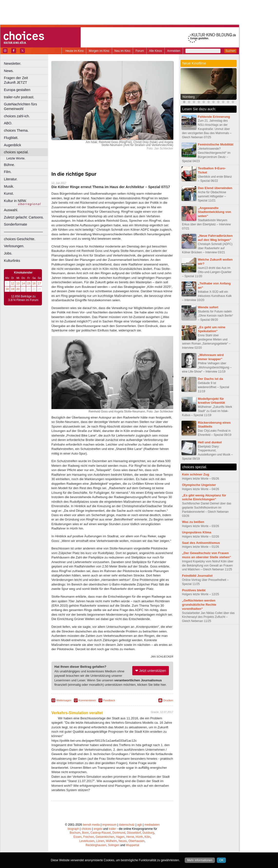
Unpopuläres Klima (197, 532)
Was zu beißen (193, 522)
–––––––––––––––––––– (23, 232)
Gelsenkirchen (105, 837)
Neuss (123, 841)
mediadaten (152, 825)
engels (98, 829)
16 (34, 283)
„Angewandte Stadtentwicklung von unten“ (214, 212)
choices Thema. (16, 130)
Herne (130, 837)
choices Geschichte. (20, 239)
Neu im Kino (122, 51)
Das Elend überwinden (215, 188)
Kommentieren (87, 700)
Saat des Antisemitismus (201, 543)
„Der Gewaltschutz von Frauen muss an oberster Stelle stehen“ (207, 555)
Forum (140, 51)
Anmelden (174, 51)
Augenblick (12, 145)
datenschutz (127, 825)
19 (13, 289)
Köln (147, 837)
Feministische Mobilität (216, 144)
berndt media (91, 825)
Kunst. (9, 193)
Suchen (230, 51)
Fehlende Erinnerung (214, 117)
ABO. (8, 123)
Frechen (89, 837)
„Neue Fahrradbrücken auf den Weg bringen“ (215, 238)
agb (140, 825)
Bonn (86, 833)
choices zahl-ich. (17, 116)
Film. (8, 172)
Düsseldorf (134, 833)
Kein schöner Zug (196, 474)
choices (86, 829)
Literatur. (11, 179)
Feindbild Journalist (197, 576)
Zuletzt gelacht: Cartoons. (24, 217)
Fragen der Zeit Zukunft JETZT (26, 80)
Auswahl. (11, 210)
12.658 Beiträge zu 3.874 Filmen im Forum (23, 298)
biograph (73, 829)
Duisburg (148, 833)
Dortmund (119, 833)
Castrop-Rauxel (101, 833)
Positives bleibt (194, 590)
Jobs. (8, 253)
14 (23, 283)
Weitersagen (64, 700)
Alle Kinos (156, 51)
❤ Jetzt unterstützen (151, 671)
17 (39, 283)
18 (7, 289)
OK (221, 860)
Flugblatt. (11, 138)
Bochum (75, 833)
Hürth (139, 837)
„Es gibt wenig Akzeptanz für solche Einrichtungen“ (204, 497)
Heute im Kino (74, 51)
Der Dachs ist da (210, 379)
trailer (112, 829)
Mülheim (111, 841)
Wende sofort (208, 307)
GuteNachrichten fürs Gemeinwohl (20, 106)
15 (29, 283)
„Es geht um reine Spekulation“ (212, 329)
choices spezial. (16, 152)
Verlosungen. (14, 246)
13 (18, 283)
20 (18, 289)
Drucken (168, 700)
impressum (110, 825)
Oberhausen (136, 841)
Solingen (114, 845)
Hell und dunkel (210, 442)
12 (13, 283)
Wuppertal (133, 845)
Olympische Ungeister (199, 485)
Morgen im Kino (99, 51)
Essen (78, 837)
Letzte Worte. (16, 158)
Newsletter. (13, 64)
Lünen (100, 841)
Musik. (9, 186)
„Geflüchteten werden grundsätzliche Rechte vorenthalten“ (199, 605)
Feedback (109, 700)
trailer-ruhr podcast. (19, 97)
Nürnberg (189, 97)
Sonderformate (15, 224)
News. (9, 71)
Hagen (120, 837)
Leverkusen (87, 841)
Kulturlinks (12, 261)
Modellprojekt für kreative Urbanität (211, 401)
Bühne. (10, 165)
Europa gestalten (17, 90)
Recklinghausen (96, 845)
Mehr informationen (200, 860)
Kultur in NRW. (15, 201)
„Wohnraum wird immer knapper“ (211, 357)
